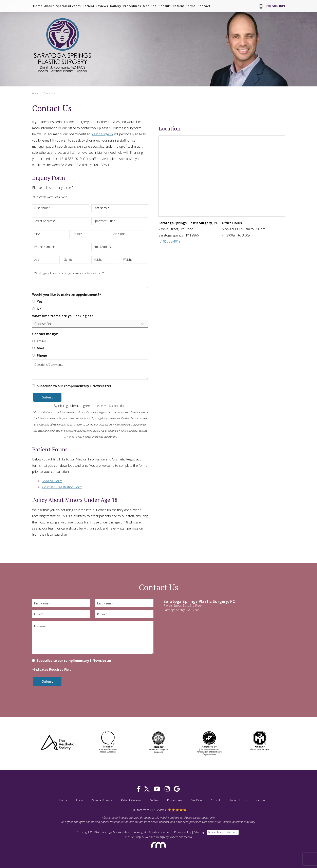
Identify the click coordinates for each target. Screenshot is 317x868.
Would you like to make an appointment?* (67, 294)
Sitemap (200, 832)
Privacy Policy (183, 832)
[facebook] (139, 789)
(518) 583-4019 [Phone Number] (272, 6)
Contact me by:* (45, 334)
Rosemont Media (181, 837)
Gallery (116, 6)
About (49, 6)
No (39, 309)
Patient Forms (184, 6)
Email (41, 341)
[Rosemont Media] (158, 850)
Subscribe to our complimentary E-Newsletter (74, 386)
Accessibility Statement (223, 832)
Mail (40, 348)
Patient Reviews (95, 6)
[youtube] (157, 789)
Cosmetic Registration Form (62, 487)
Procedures (132, 6)
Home (38, 6)
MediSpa (150, 6)
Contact (204, 6)
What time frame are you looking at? (62, 316)
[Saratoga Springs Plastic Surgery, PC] (62, 73)
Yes (40, 302)
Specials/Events (68, 6)
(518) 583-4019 (170, 241)
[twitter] (147, 789)
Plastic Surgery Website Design (145, 837)
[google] (177, 789)
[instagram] (167, 789)
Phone (42, 355)
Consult (165, 6)
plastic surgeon (102, 134)
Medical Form (52, 481)
